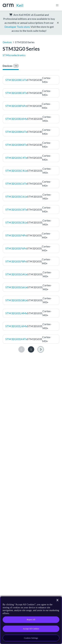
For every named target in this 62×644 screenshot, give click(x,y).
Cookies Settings (31, 638)
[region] (31, 620)
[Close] (57, 600)
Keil (20, 5)
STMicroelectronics (14, 55)
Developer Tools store (17, 27)
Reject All (31, 620)
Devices (7, 42)
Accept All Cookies (31, 629)
